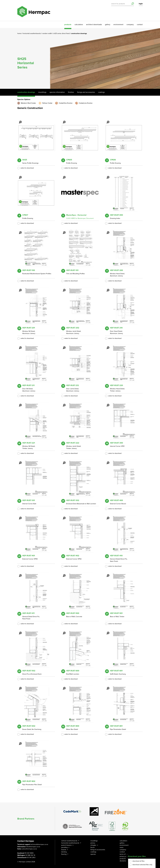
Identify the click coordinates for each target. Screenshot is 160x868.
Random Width (47, 34)
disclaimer (123, 860)
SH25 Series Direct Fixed (61, 34)
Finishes (73, 92)
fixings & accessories (98, 848)
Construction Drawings (27, 92)
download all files (138, 861)
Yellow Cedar (48, 103)
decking (64, 851)
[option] (80, 58)
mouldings (94, 839)
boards (64, 848)
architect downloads (94, 24)
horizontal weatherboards (70, 842)
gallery (107, 24)
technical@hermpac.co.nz (41, 843)
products (67, 24)
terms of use (124, 853)
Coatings (104, 92)
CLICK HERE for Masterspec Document (80, 218)
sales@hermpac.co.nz (30, 848)
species (93, 853)
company (130, 24)
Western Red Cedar (29, 103)
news (122, 846)
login (141, 4)
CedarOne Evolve (67, 103)
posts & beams (66, 844)
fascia (93, 846)
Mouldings (44, 92)
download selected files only (142, 865)
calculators (78, 24)
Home (20, 34)
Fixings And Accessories (88, 92)
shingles (93, 844)
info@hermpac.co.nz (34, 845)
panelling (64, 846)
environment (118, 24)
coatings (93, 851)
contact (140, 24)
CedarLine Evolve (87, 103)
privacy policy (124, 855)
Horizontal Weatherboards (32, 34)
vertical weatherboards (69, 839)
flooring (64, 853)
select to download (27, 168)
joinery (93, 842)
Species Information (59, 92)
